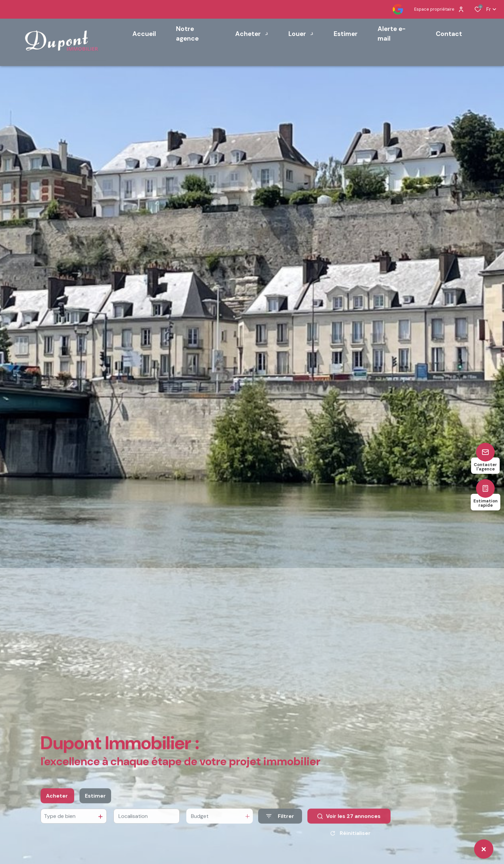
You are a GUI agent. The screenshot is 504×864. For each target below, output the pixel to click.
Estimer (95, 811)
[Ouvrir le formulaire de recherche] (280, 831)
